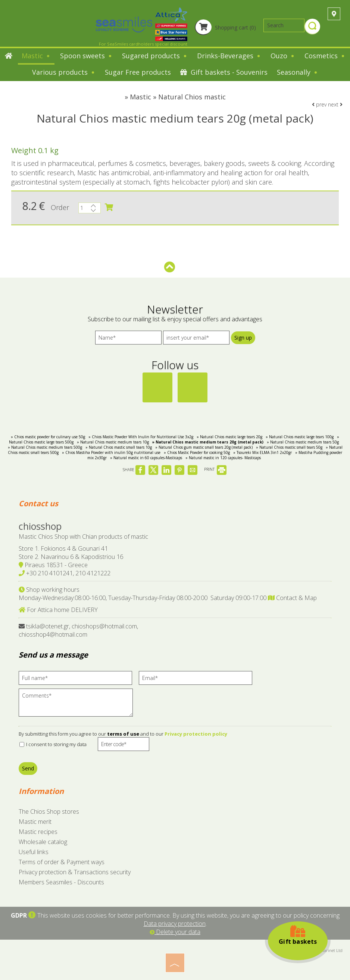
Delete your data (175, 932)
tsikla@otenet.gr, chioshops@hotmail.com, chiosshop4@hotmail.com (78, 630)
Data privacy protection (175, 924)
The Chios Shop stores (49, 811)
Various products (64, 72)
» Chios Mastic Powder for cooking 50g (197, 452)
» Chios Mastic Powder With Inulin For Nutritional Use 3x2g (141, 437)
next (335, 104)
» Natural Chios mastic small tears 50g (289, 447)
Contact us (38, 503)
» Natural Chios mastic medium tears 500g (45, 447)
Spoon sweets (86, 56)
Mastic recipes (38, 832)
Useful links (34, 852)
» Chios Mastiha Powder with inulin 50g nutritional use (111, 452)
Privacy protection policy (196, 734)
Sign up (243, 338)
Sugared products (155, 56)
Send (28, 768)
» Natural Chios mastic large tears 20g (229, 437)
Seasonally (298, 72)
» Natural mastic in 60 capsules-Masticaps (146, 458)
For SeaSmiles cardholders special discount (143, 44)
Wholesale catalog (43, 842)
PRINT (215, 469)
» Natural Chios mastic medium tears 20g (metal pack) (208, 442)
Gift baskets (298, 935)
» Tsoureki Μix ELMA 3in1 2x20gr (262, 452)
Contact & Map (292, 598)
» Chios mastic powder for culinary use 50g (48, 437)
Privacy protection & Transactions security (75, 872)
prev (319, 104)
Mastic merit (35, 822)
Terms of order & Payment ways (62, 862)
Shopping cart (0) (225, 27)
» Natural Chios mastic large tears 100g (300, 437)
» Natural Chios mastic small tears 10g (119, 447)
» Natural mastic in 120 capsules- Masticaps (223, 458)
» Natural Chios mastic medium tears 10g (113, 442)
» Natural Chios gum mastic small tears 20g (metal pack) (204, 447)
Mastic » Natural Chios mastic (178, 97)
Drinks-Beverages (229, 56)
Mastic (36, 56)
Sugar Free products (138, 72)
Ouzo (283, 56)
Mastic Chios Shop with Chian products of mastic (83, 537)
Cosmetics (325, 56)
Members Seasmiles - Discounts (61, 882)
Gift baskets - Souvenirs (224, 72)
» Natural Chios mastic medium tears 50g (303, 442)
